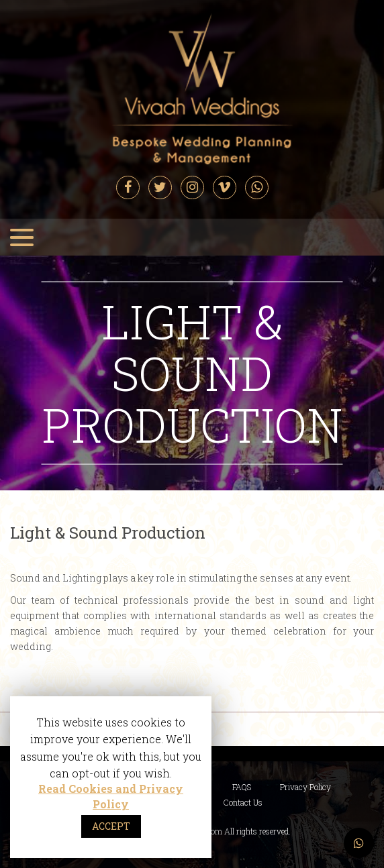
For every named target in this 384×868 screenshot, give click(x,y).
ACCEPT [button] (111, 826)
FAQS (242, 787)
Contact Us (243, 802)
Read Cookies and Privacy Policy (111, 796)
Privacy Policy (305, 787)
